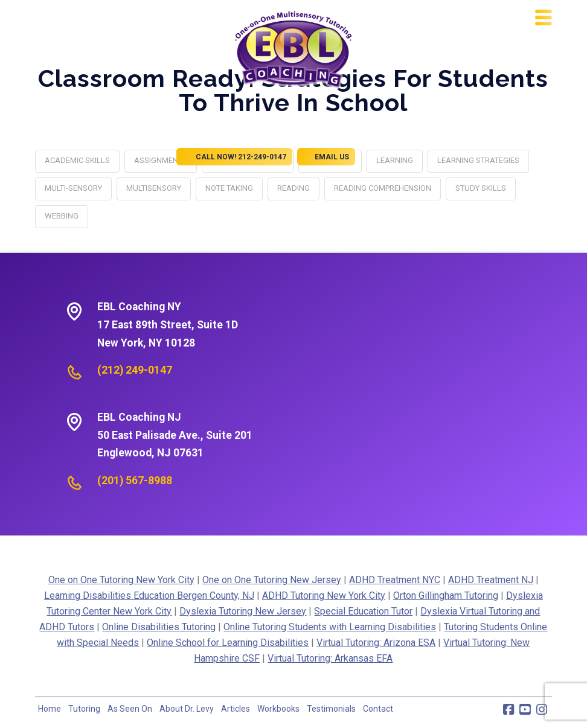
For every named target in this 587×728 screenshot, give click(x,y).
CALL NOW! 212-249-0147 (234, 157)
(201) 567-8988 (135, 481)
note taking (229, 188)
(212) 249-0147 (135, 370)
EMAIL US (326, 157)
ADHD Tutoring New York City (324, 595)
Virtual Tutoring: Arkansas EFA (330, 658)
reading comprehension (383, 188)
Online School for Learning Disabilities (228, 643)
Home (50, 709)
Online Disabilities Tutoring (159, 627)
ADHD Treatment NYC (395, 580)
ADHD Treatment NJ (491, 580)
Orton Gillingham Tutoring (446, 595)
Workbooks (278, 709)
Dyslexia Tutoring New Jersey (243, 611)
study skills (481, 188)
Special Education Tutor (363, 611)
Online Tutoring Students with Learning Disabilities (330, 627)
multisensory (154, 188)
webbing (62, 216)
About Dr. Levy (187, 709)
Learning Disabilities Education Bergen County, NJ (149, 595)
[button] (544, 18)
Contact (378, 709)
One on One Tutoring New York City (121, 580)
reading (293, 188)
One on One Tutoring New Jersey (272, 580)
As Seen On (130, 709)
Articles (236, 709)
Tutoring (84, 709)
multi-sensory (73, 188)
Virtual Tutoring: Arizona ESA (376, 643)
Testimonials (331, 709)
